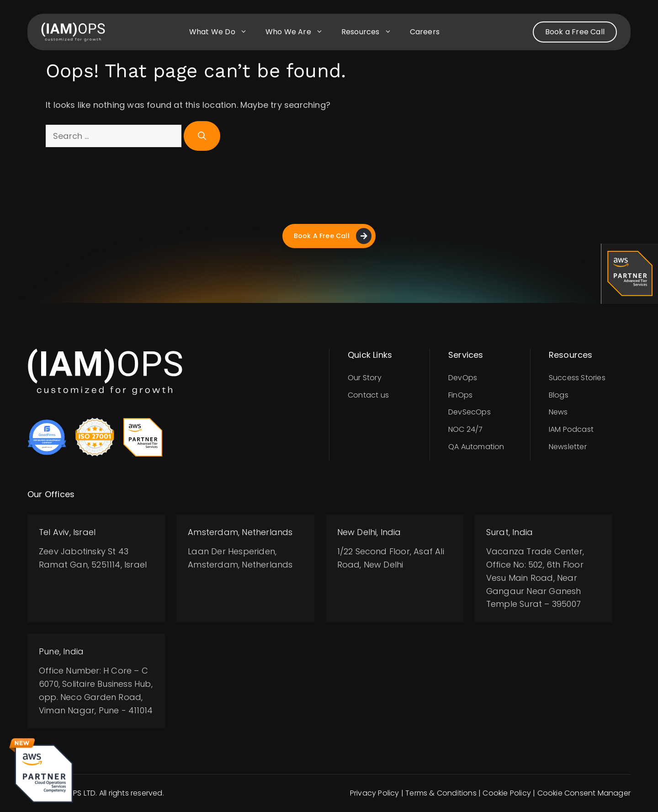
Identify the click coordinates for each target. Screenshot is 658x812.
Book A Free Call (332, 236)
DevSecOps (470, 412)
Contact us (368, 395)
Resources (371, 32)
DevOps (463, 378)
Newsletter (568, 447)
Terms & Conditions (441, 793)
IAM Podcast (571, 429)
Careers (425, 32)
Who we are (299, 32)
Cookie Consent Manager (584, 793)
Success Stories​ (577, 378)
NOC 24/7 (466, 429)
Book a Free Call (575, 32)
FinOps (460, 395)
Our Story (365, 378)
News (558, 412)
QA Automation (476, 447)
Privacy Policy (375, 793)
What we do (223, 32)
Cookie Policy (507, 793)
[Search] (202, 136)
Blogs (559, 395)
